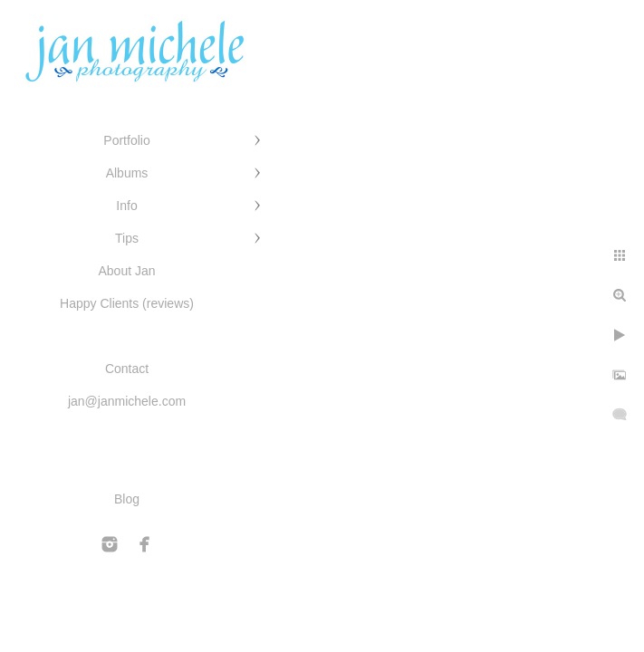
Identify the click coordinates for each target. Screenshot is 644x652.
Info (126, 206)
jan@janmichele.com (127, 401)
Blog (127, 499)
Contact (127, 369)
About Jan (126, 271)
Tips (127, 238)
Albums (127, 173)
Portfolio (126, 140)
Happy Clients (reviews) (127, 303)
